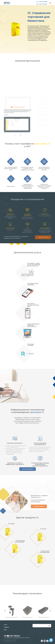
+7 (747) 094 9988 (42, 2)
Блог (5, 630)
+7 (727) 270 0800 (42, 4)
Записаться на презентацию (39, 46)
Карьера (6, 627)
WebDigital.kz (13, 641)
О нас (6, 625)
